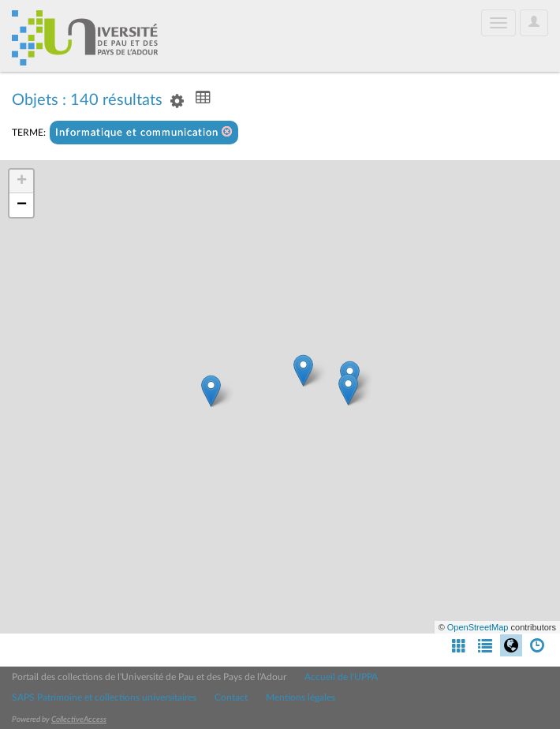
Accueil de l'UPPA (341, 677)
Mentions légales (301, 697)
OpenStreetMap (478, 627)
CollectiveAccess (79, 720)
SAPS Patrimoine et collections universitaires (104, 697)
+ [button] (22, 181)
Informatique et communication (144, 132)
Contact (231, 697)
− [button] (22, 205)
